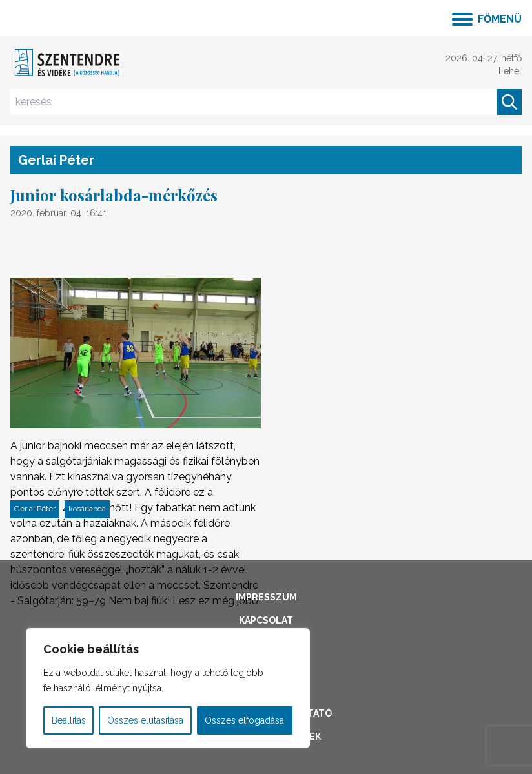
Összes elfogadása (244, 720)
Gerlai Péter (35, 509)
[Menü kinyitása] (487, 18)
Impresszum (266, 597)
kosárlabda (87, 509)
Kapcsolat (266, 620)
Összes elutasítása (145, 720)
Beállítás (69, 720)
